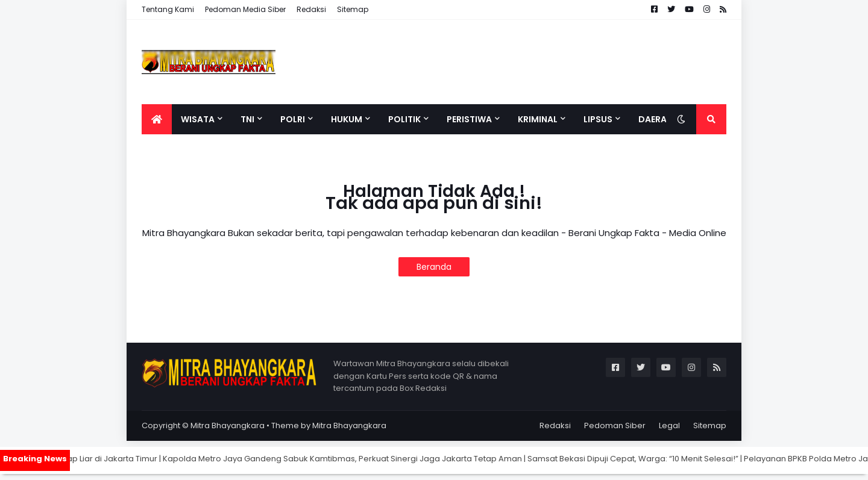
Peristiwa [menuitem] (469, 119)
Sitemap (353, 9)
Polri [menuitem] (293, 119)
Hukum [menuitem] (347, 119)
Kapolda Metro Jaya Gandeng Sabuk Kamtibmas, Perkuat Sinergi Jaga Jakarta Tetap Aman (359, 459)
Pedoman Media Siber (245, 9)
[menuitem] (157, 119)
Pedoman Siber (615, 425)
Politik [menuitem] (404, 119)
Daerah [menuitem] (656, 119)
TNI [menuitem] (247, 119)
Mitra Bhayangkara (228, 425)
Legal (669, 425)
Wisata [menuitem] (198, 119)
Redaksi (311, 9)
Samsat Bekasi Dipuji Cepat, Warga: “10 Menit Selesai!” (649, 459)
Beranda (434, 267)
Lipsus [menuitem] (598, 119)
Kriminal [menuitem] (538, 119)
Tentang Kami (168, 9)
